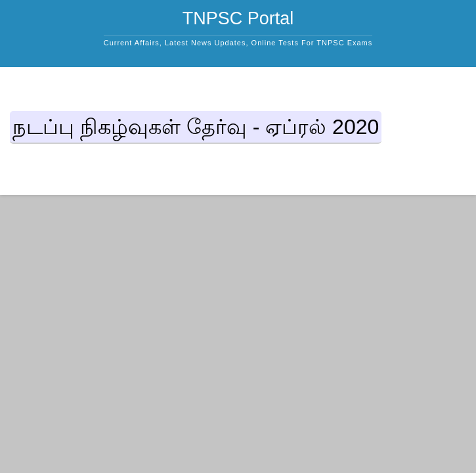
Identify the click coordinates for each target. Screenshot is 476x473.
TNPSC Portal (238, 18)
